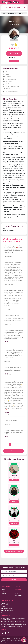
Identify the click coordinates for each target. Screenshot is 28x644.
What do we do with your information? (7, 611)
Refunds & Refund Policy (6, 606)
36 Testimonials (14, 58)
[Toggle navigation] (26, 2)
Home (3, 13)
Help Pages (18, 596)
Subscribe (14, 580)
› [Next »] (20, 445)
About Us (4, 591)
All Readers (9, 13)
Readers (4, 593)
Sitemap (4, 642)
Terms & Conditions (7, 608)
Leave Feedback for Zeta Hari (13, 451)
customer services (6, 625)
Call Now (14, 53)
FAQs (17, 594)
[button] (14, 8)
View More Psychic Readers (14, 551)
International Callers (16, 640)
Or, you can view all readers (14, 555)
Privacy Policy (5, 603)
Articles (3, 595)
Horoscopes (5, 597)
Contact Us (18, 592)
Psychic (15, 13)
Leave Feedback (14, 61)
